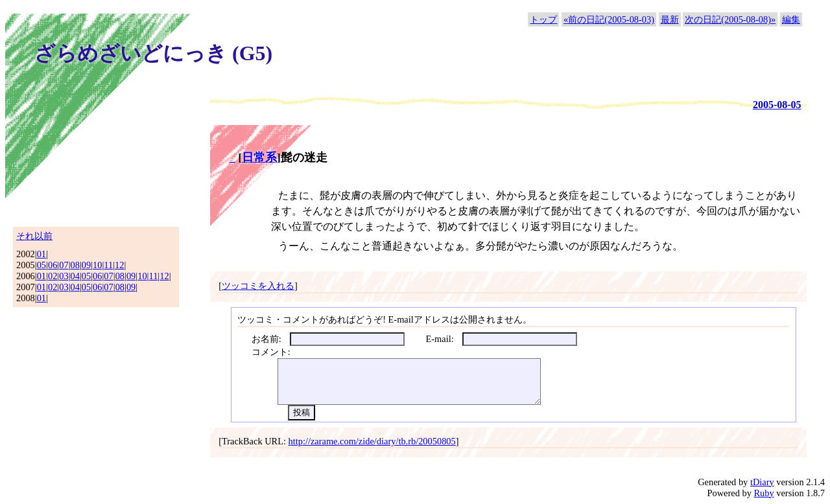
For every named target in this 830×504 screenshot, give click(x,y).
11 (108, 265)
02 (53, 276)
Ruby (764, 493)
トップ (543, 19)
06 (53, 265)
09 (86, 265)
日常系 (259, 157)
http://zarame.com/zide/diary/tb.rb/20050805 (372, 441)
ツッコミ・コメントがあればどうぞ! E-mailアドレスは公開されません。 (385, 319)
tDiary (762, 482)
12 (119, 265)
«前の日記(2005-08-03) (609, 19)
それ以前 (34, 236)
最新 (670, 19)
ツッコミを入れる (258, 286)
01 (41, 254)
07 (64, 265)
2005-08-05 (777, 105)
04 (75, 276)
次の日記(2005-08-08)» (730, 19)
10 (97, 265)
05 (41, 265)
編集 (791, 19)
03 (64, 276)
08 (75, 265)
